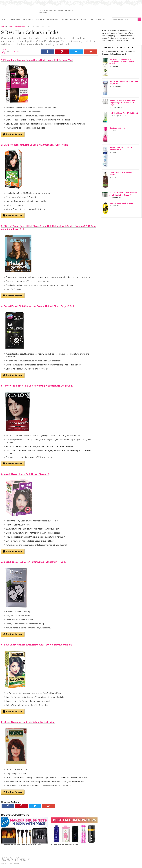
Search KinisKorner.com (121, 19)
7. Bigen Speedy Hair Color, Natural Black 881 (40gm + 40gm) (34, 562)
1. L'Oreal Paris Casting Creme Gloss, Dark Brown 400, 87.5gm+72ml (37, 60)
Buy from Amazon (12, 134)
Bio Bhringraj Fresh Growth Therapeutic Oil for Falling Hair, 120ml (122, 62)
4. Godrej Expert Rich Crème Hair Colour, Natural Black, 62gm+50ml (38, 306)
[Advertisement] (113, 11)
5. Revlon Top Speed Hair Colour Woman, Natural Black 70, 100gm (37, 386)
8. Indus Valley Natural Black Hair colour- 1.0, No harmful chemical (37, 645)
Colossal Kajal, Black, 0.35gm (121, 203)
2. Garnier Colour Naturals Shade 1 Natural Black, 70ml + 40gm (35, 145)
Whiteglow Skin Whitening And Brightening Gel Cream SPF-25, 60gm (122, 103)
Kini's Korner (19, 10)
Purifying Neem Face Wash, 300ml (124, 113)
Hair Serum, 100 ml (117, 128)
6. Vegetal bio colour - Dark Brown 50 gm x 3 (25, 474)
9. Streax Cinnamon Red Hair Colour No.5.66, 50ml (28, 722)
